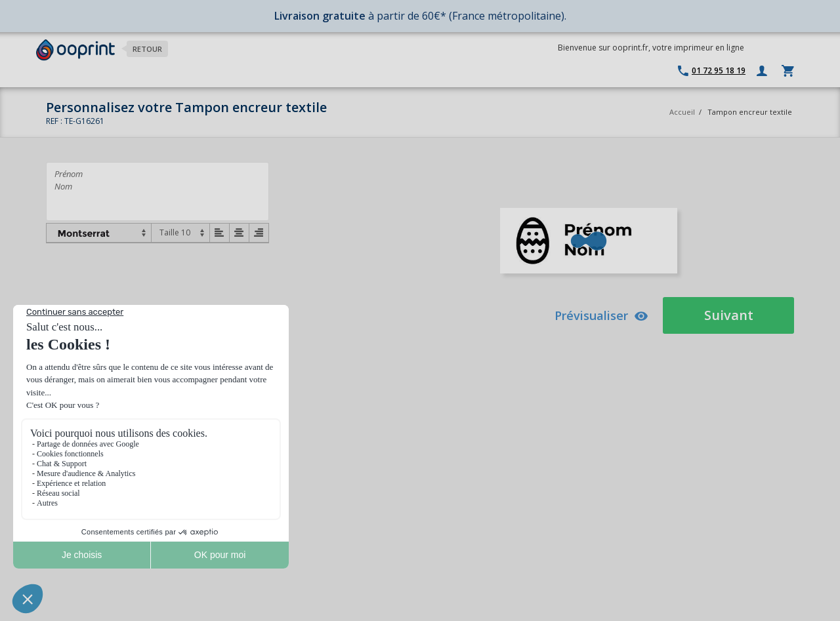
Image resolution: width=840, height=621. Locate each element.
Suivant (729, 315)
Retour (147, 49)
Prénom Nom (157, 191)
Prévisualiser (601, 315)
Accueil (682, 112)
